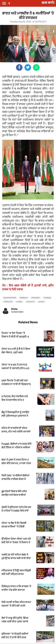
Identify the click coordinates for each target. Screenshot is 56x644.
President (36, 298)
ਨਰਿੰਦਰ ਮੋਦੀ (8, 302)
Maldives (24, 298)
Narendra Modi (10, 298)
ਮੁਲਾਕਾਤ (41, 302)
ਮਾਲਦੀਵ (19, 302)
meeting (47, 298)
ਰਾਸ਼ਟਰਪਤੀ (30, 302)
